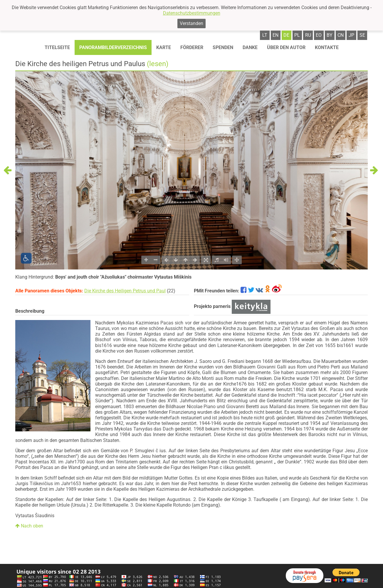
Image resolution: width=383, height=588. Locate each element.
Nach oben (29, 526)
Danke (250, 47)
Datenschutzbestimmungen (192, 13)
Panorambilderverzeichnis (113, 47)
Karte (164, 47)
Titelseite (57, 47)
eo (319, 35)
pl (297, 35)
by (330, 35)
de (286, 35)
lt (265, 35)
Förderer (192, 47)
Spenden (223, 47)
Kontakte (327, 47)
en (276, 35)
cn (341, 35)
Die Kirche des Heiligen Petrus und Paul (125, 291)
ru (308, 35)
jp (351, 35)
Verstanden (192, 23)
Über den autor (286, 47)
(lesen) (158, 64)
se (362, 35)
